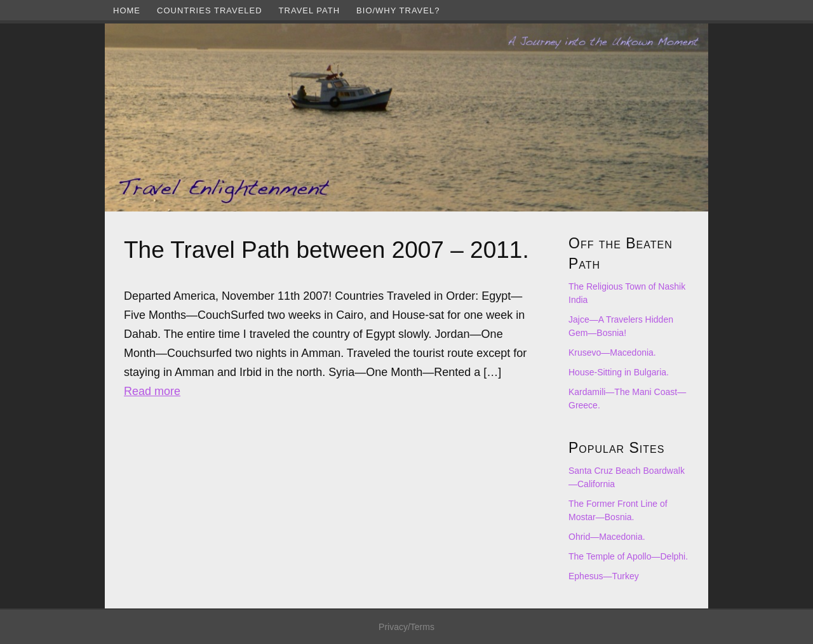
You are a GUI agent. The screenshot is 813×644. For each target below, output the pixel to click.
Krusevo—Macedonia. (612, 352)
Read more (152, 391)
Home (127, 10)
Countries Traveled (210, 10)
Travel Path (309, 10)
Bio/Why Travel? (398, 10)
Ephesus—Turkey (604, 576)
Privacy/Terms (406, 627)
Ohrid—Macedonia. (607, 537)
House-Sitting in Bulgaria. (619, 372)
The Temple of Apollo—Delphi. (628, 556)
